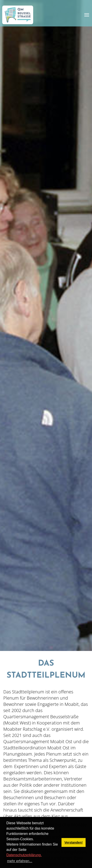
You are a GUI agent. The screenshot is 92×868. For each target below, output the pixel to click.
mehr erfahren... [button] (20, 861)
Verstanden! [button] (73, 842)
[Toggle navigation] (87, 15)
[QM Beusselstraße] (18, 15)
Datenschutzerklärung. (24, 855)
